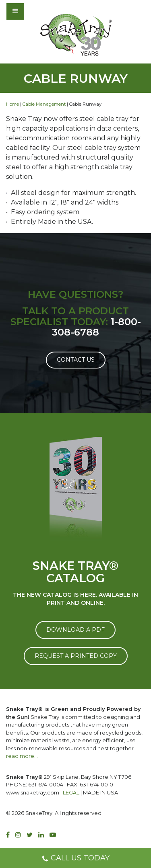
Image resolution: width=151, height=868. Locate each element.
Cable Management (44, 104)
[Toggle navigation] (37, 11)
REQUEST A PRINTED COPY (76, 656)
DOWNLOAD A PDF (75, 630)
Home (12, 104)
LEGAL (71, 792)
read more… (22, 756)
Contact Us (76, 360)
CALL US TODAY (75, 859)
